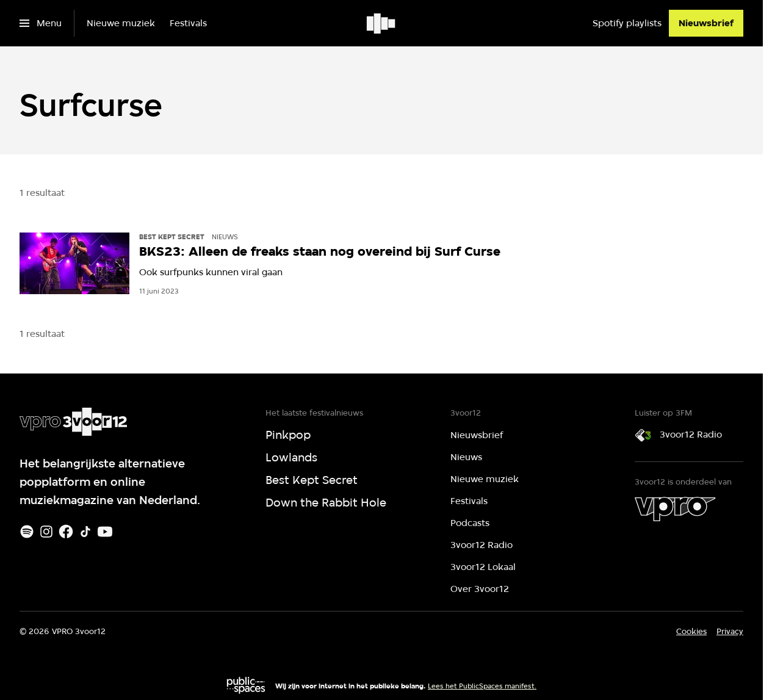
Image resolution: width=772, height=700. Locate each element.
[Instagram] (46, 532)
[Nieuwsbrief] (706, 23)
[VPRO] (675, 509)
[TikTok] (85, 532)
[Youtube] (105, 532)
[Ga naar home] (382, 23)
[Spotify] (27, 532)
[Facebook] (66, 532)
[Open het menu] (41, 23)
